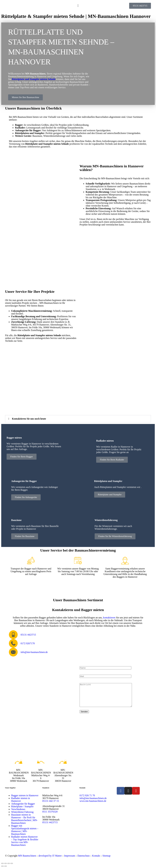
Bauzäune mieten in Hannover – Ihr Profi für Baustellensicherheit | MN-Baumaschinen (24, 819)
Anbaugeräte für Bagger (23, 804)
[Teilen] (9, 863)
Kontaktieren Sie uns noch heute (29, 419)
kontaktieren (109, 618)
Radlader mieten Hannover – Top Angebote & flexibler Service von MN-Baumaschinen (25, 841)
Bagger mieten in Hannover (25, 795)
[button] (78, 6)
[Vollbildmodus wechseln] (6, 863)
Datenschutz (84, 856)
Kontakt (96, 856)
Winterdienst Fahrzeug (22, 812)
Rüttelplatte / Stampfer (22, 806)
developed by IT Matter (50, 856)
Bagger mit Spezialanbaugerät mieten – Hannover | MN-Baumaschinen (25, 830)
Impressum (70, 856)
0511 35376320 (50, 812)
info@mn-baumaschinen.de (93, 798)
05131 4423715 (50, 822)
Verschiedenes (18, 809)
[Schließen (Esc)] (12, 863)
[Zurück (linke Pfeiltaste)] (2, 866)
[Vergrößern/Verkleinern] (2, 863)
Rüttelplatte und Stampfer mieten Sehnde (34, 79)
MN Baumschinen (27, 856)
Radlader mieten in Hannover (21, 800)
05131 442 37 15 (51, 801)
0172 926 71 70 (87, 795)
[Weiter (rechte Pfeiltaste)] (6, 866)
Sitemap (106, 856)
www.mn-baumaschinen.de (93, 801)
